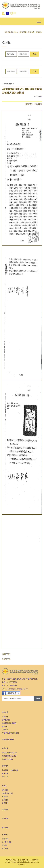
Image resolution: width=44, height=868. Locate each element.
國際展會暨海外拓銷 (9, 753)
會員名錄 (5, 796)
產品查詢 (5, 828)
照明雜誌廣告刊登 (13, 860)
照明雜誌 (5, 790)
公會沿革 (5, 717)
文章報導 (5, 809)
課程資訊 (5, 818)
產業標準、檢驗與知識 (10, 770)
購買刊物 (5, 800)
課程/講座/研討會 (8, 739)
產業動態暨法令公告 (9, 756)
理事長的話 (6, 720)
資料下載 (5, 777)
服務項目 (5, 726)
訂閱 (38, 698)
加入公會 (25, 860)
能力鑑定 (5, 848)
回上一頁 (39, 96)
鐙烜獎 (4, 845)
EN (13, 13)
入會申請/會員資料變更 (10, 733)
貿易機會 (31, 32)
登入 (34, 71)
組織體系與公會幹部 (9, 723)
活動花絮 (5, 730)
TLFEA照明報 (7, 84)
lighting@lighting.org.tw (18, 689)
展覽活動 (39, 32)
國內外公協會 (7, 842)
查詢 (34, 54)
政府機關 (5, 839)
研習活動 (23, 32)
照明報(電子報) (7, 793)
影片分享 (5, 773)
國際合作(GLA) (7, 759)
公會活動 (8, 32)
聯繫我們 (35, 860)
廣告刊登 (5, 803)
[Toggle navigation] (39, 21)
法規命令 (15, 32)
